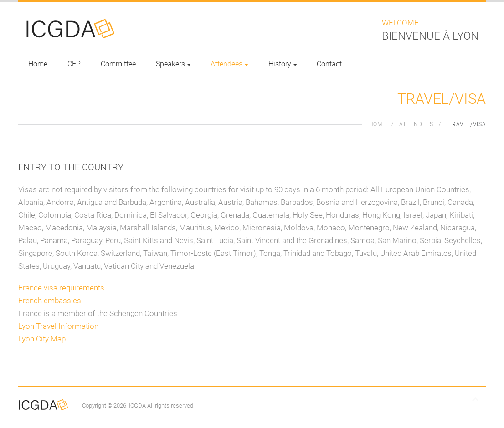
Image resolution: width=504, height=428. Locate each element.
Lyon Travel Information (58, 326)
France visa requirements (61, 288)
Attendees (229, 64)
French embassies (50, 301)
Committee (118, 64)
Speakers (173, 64)
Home (38, 64)
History (283, 64)
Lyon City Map (42, 339)
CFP (74, 64)
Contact (329, 64)
